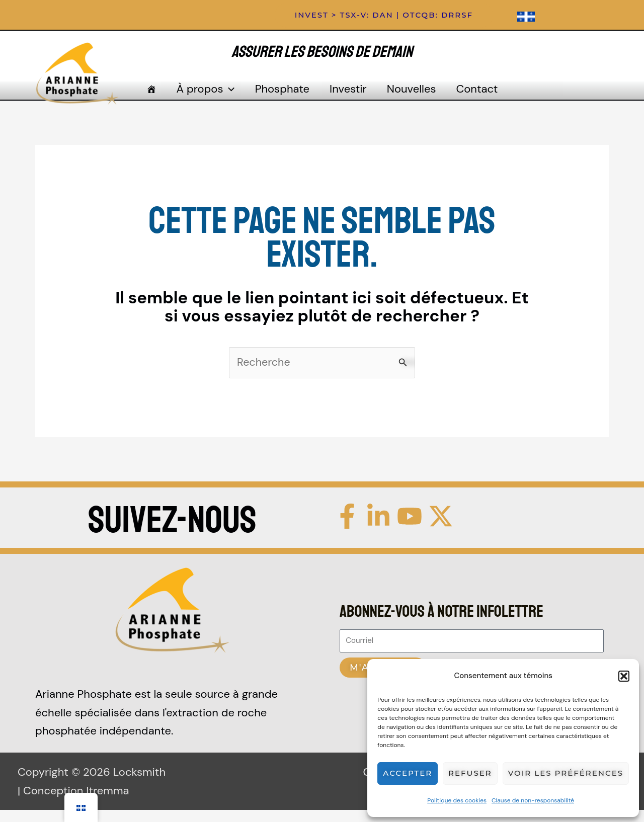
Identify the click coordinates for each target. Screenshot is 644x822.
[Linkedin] (378, 529)
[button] (624, 676)
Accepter (408, 773)
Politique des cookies (457, 800)
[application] (236, 97)
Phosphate (285, 96)
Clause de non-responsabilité (533, 800)
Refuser (470, 773)
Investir (346, 96)
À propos (213, 97)
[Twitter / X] (441, 529)
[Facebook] (347, 529)
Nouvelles (404, 96)
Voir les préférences (566, 773)
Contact (464, 96)
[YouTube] (410, 529)
